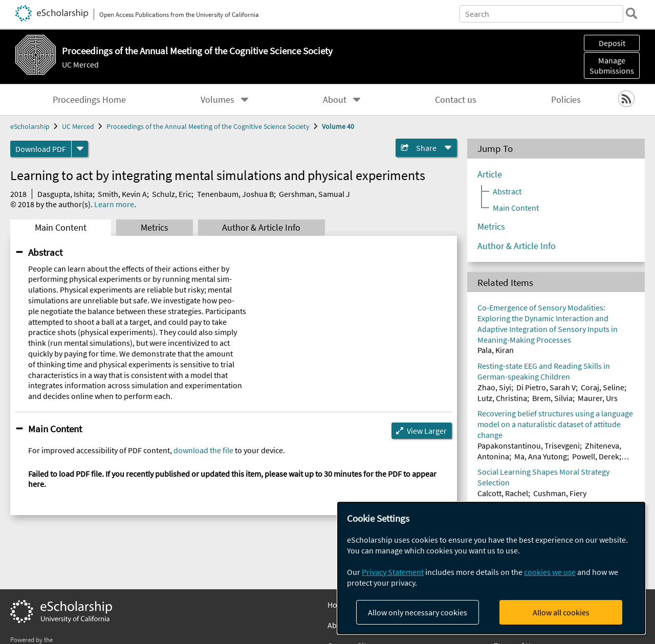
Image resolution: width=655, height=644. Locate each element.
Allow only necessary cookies (418, 612)
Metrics (155, 228)
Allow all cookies (561, 612)
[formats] (80, 149)
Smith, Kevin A (122, 194)
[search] (631, 13)
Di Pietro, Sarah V (546, 387)
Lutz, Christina (502, 398)
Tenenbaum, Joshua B (235, 194)
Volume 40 (338, 126)
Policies (566, 100)
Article (490, 174)
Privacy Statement (393, 572)
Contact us (456, 100)
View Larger (427, 431)
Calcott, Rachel (503, 493)
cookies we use (550, 572)
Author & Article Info (261, 228)
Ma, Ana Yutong (541, 456)
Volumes (217, 100)
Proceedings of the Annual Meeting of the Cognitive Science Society (208, 126)
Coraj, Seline (603, 387)
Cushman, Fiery (560, 493)
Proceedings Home (89, 100)
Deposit (612, 43)
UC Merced (80, 64)
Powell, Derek (596, 456)
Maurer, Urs (598, 398)
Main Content (61, 228)
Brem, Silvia (552, 398)
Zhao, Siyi (494, 387)
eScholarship (30, 126)
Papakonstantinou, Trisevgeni (529, 446)
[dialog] (491, 568)
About (335, 100)
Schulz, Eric (172, 194)
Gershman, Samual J (314, 194)
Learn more (114, 204)
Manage (612, 65)
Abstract (45, 252)
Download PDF (41, 149)
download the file (203, 450)
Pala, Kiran (496, 350)
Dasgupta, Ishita (65, 194)
